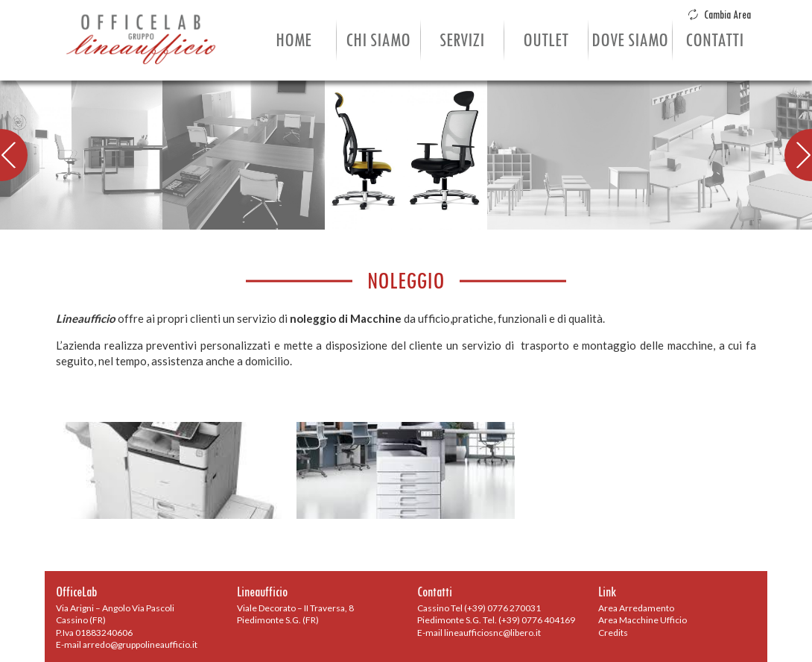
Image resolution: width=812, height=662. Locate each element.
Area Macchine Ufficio (643, 620)
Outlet (546, 40)
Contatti (714, 40)
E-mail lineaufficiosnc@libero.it (479, 633)
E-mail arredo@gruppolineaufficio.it (127, 644)
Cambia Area (719, 15)
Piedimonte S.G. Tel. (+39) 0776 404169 (496, 620)
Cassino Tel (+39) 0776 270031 (479, 608)
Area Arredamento (636, 608)
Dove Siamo (630, 40)
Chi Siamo (378, 40)
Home (294, 40)
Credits (613, 633)
